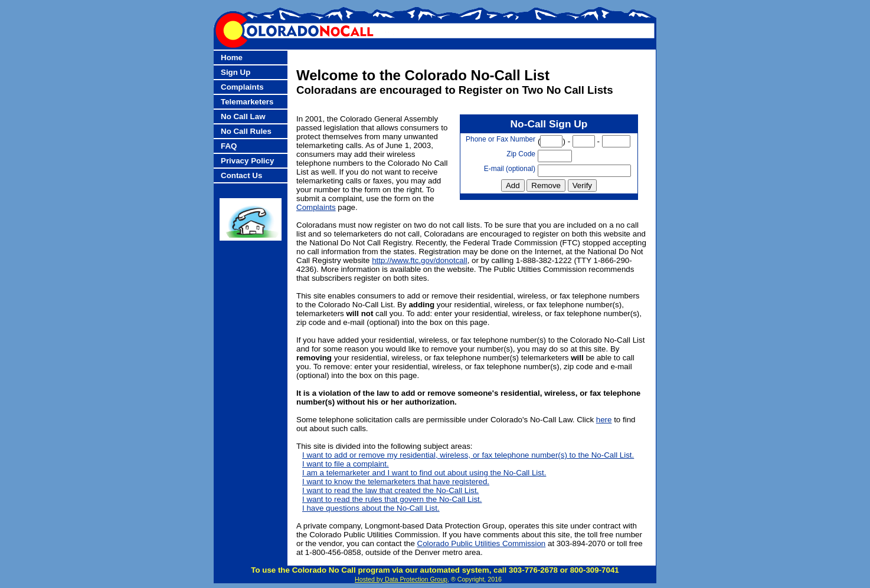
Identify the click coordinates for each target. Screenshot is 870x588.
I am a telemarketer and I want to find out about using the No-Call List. (424, 473)
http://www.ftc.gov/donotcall (420, 260)
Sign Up (236, 72)
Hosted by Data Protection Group (401, 579)
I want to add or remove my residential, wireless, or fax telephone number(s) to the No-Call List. (468, 455)
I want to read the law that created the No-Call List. (390, 490)
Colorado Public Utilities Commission (482, 543)
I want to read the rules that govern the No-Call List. (392, 499)
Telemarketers (247, 102)
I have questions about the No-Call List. (371, 508)
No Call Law (243, 116)
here (604, 420)
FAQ (229, 146)
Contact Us (241, 175)
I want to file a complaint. (346, 464)
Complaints (242, 87)
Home (232, 58)
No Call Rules (246, 131)
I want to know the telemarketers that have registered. (396, 482)
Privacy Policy (247, 161)
